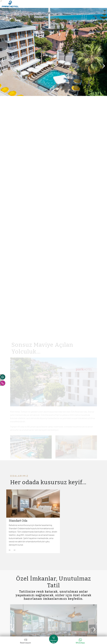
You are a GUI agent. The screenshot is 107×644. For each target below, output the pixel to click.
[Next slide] (14, 550)
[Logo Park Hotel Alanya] (10, 4)
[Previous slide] (10, 550)
